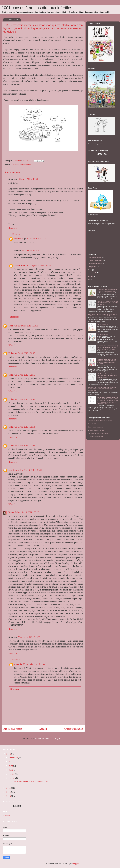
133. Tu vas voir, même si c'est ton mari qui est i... (30, 782)
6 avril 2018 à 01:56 (26, 399)
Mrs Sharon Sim (16, 470)
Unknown (19, 239)
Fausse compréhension (21, 165)
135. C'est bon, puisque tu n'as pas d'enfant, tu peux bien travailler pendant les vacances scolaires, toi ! (102, 389)
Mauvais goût (92, 273)
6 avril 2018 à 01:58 (26, 427)
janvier (12, 778)
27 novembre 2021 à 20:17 (29, 637)
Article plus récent (13, 729)
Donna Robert (15, 512)
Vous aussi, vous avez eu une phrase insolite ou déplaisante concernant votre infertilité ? (103, 315)
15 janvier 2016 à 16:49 (28, 179)
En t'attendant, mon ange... (96, 430)
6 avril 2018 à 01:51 (26, 375)
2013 (9, 796)
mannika (18, 664)
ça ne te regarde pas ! (95, 257)
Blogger (76, 863)
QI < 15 (90, 276)
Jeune (90, 270)
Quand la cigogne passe (95, 427)
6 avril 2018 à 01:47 (26, 353)
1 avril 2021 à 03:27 (30, 512)
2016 (9, 754)
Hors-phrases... (93, 267)
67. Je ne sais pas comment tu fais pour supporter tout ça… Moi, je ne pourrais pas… (107, 303)
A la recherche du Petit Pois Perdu (99, 433)
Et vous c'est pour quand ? (96, 436)
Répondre (13, 228)
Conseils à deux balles (95, 260)
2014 (9, 792)
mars (11, 770)
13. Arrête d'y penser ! (103, 334)
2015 (9, 788)
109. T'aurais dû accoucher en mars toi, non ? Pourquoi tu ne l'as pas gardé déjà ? (107, 376)
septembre (14, 758)
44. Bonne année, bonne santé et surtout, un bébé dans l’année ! (107, 290)
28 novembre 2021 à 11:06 (34, 664)
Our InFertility (92, 424)
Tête (89, 279)
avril (11, 766)
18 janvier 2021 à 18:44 (41, 265)
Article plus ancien (73, 729)
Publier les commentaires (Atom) (49, 738)
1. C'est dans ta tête (103, 324)
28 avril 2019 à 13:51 (33, 470)
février (12, 774)
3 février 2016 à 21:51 (31, 251)
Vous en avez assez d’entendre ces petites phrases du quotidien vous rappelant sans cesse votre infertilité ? (107, 362)
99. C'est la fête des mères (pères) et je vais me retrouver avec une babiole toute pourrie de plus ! (107, 347)
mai (11, 762)
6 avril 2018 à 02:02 (26, 445)
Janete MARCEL (22, 265)
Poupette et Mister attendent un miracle (100, 421)
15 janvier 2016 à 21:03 (36, 239)
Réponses (16, 234)
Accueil (43, 729)
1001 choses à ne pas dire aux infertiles (37, 8)
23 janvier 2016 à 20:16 (28, 326)
